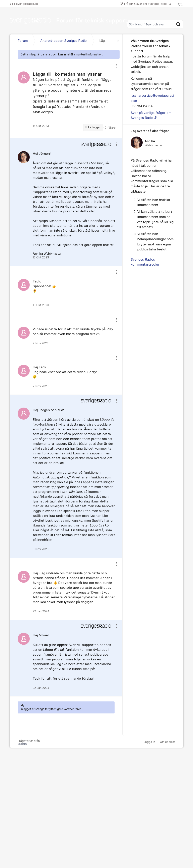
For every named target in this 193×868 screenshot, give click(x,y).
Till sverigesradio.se (24, 4)
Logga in (149, 742)
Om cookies (168, 742)
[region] (66, 98)
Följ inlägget (93, 127)
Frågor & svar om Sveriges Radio (144, 4)
